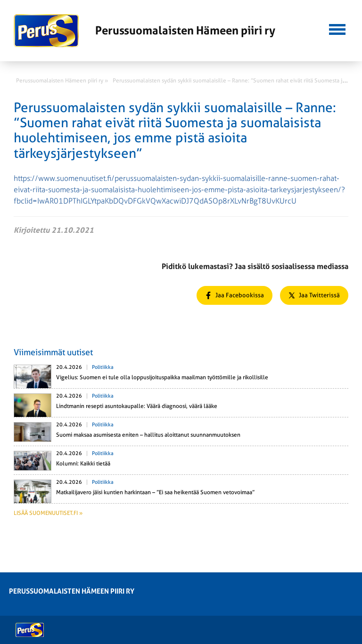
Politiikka (103, 367)
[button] (337, 28)
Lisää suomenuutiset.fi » (48, 513)
